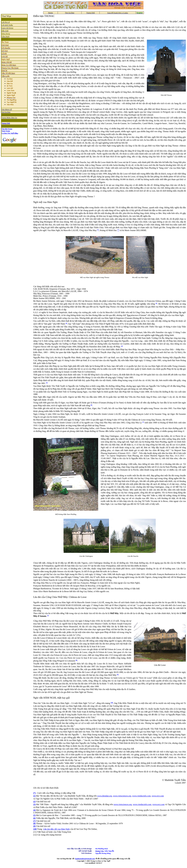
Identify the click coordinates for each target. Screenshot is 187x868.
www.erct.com (158, 796)
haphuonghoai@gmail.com (85, 859)
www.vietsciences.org (122, 796)
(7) (48, 615)
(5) (47, 383)
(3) (66, 323)
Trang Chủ (6, 123)
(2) (156, 303)
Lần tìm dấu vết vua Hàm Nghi (56, 829)
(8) (76, 660)
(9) (118, 674)
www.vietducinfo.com (141, 796)
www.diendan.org (105, 796)
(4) (122, 346)
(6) (91, 405)
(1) (34, 796)
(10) (112, 703)
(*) (98, 230)
